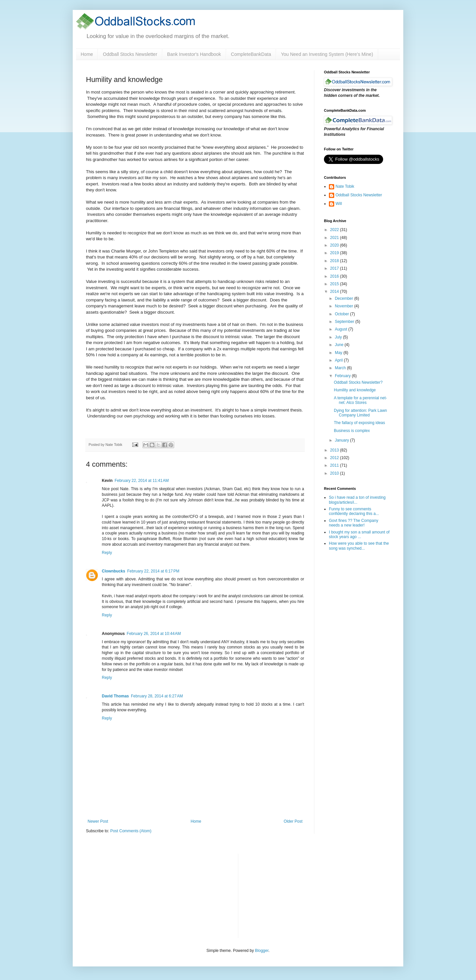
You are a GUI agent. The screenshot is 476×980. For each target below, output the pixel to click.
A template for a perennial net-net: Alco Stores (360, 400)
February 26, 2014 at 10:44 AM (154, 634)
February (343, 376)
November (345, 306)
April (339, 360)
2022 (335, 230)
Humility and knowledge (355, 390)
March (341, 368)
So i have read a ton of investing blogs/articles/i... (357, 500)
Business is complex (352, 431)
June (340, 345)
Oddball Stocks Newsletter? (358, 382)
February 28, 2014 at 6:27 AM (157, 696)
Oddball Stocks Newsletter (130, 54)
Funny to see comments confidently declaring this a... (354, 511)
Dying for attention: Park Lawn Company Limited (360, 413)
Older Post (293, 821)
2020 (335, 245)
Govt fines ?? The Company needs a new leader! (354, 523)
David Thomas (115, 696)
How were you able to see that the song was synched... (359, 546)
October (342, 314)
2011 (335, 465)
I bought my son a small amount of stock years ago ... (359, 534)
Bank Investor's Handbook (194, 54)
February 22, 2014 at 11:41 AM (142, 481)
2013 (335, 450)
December (345, 298)
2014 (335, 292)
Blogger (262, 951)
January (342, 440)
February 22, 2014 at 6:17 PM (153, 571)
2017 (335, 268)
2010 (335, 473)
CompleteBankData (251, 54)
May (339, 353)
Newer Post (98, 821)
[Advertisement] (293, 895)
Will (339, 204)
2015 (335, 284)
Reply (107, 553)
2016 (335, 276)
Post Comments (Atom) (131, 831)
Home (87, 54)
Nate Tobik (345, 186)
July (339, 337)
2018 (335, 261)
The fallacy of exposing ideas (359, 423)
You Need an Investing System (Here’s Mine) (327, 54)
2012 (335, 458)
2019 (335, 253)
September (345, 322)
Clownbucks (114, 571)
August (342, 329)
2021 (335, 238)
